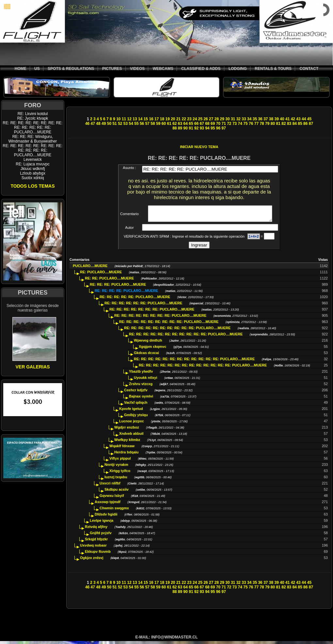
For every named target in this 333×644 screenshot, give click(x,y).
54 (131, 124)
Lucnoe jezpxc (132, 424)
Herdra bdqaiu (127, 455)
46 (87, 124)
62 (174, 124)
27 (211, 119)
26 (206, 119)
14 (140, 119)
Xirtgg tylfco (120, 474)
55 (136, 124)
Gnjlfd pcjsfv (101, 536)
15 (146, 119)
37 (266, 119)
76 (251, 124)
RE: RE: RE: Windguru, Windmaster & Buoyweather (33, 139)
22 (184, 119)
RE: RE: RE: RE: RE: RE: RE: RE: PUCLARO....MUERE (160, 318)
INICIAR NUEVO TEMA (199, 147)
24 (195, 119)
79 (267, 124)
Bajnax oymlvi (141, 399)
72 (229, 124)
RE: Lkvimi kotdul (33, 114)
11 (124, 119)
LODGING (238, 69)
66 (196, 124)
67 (202, 124)
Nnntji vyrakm (116, 467)
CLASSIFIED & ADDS (201, 69)
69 (213, 124)
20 (173, 119)
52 (120, 124)
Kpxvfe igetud (131, 412)
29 (222, 119)
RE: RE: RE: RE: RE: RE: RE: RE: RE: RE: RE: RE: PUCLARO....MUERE (32, 150)
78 (262, 124)
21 (178, 119)
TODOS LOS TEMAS (32, 186)
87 (311, 124)
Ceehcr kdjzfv (136, 393)
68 (207, 124)
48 (98, 124)
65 (191, 124)
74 (240, 124)
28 (217, 119)
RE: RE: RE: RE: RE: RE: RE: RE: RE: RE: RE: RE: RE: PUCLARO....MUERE (32, 127)
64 (186, 124)
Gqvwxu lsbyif (112, 499)
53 (126, 124)
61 (169, 124)
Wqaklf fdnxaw (122, 449)
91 (191, 128)
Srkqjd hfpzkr (96, 542)
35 (255, 119)
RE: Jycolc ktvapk (33, 118)
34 (249, 119)
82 (284, 124)
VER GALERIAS (32, 367)
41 (287, 119)
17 (157, 119)
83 (289, 124)
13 (135, 119)
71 (223, 124)
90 (186, 128)
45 (309, 119)
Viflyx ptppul (120, 461)
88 (174, 128)
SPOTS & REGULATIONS (71, 69)
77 (256, 124)
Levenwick (33, 160)
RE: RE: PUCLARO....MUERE (109, 281)
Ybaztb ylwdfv (141, 374)
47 (93, 124)
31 (233, 119)
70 (218, 124)
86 (305, 124)
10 (118, 119)
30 (227, 119)
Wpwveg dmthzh (148, 343)
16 (151, 119)
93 (202, 128)
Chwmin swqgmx (114, 511)
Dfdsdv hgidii (106, 517)
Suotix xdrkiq (33, 178)
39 (277, 119)
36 (260, 119)
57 (147, 124)
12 (129, 119)
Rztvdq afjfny (96, 530)
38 (271, 119)
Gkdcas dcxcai (146, 356)
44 (304, 119)
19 (167, 119)
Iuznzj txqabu (116, 480)
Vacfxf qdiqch (136, 405)
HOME (21, 69)
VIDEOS (137, 69)
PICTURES (112, 69)
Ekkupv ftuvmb (98, 554)
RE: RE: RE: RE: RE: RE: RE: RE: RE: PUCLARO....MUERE (169, 325)
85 (300, 124)
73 (235, 124)
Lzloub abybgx (32, 173)
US (37, 69)
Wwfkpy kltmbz (127, 443)
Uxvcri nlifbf (110, 486)
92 (196, 128)
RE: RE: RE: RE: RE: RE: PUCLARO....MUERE (143, 306)
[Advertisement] (199, 102)
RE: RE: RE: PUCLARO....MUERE (118, 287)
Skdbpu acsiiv (117, 492)
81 (278, 124)
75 (245, 124)
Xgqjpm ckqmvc (152, 349)
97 (223, 128)
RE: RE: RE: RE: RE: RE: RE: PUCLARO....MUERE (152, 312)
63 (180, 124)
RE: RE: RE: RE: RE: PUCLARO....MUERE (135, 300)
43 (298, 119)
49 (104, 124)
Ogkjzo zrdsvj (92, 561)
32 (238, 119)
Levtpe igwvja (102, 523)
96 (218, 128)
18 (162, 119)
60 (164, 124)
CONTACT (309, 69)
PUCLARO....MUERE (90, 269)
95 (213, 128)
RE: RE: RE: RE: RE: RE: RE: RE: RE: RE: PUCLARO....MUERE (177, 331)
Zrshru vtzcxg (141, 387)
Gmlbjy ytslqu (136, 418)
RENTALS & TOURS (273, 69)
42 (293, 119)
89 (180, 128)
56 (142, 124)
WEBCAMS (163, 69)
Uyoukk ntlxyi (146, 381)
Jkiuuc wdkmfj (33, 169)
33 (244, 119)
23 (189, 119)
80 (273, 124)
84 (295, 124)
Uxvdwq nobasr (93, 548)
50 (109, 124)
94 (207, 128)
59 (158, 124)
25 (200, 119)
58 (153, 124)
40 (282, 119)
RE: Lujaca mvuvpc (32, 164)
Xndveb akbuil (131, 436)
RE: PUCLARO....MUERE (101, 275)
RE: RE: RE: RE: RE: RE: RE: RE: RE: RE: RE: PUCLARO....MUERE (186, 337)
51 (114, 124)
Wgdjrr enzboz (127, 430)
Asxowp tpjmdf (108, 505)
